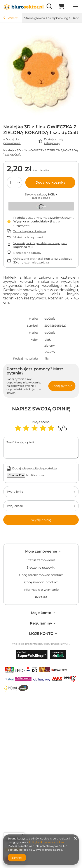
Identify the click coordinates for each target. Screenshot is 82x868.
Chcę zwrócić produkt (41, 582)
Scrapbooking (58, 18)
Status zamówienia (41, 560)
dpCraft (50, 319)
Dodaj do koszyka (50, 182)
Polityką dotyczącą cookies (46, 842)
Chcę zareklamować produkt (41, 575)
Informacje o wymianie (41, 590)
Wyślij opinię (41, 520)
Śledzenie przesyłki (41, 568)
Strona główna (35, 18)
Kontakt (41, 597)
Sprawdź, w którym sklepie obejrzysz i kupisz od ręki (40, 245)
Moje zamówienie (41, 551)
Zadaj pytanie (62, 386)
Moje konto (41, 613)
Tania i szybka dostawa (30, 231)
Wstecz (10, 18)
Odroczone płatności (28, 259)
